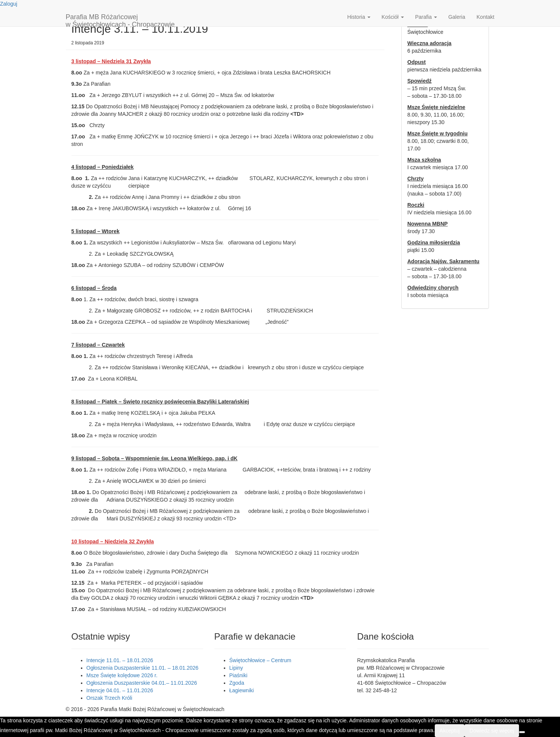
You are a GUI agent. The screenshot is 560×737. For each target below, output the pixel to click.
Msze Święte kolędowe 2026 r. (122, 675)
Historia (359, 17)
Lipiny (236, 668)
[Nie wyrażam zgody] (522, 732)
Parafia (426, 17)
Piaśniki (238, 675)
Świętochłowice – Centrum (260, 660)
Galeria (457, 17)
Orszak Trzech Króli (109, 698)
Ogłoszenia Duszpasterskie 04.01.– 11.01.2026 (142, 683)
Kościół (393, 17)
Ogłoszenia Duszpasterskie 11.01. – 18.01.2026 (143, 668)
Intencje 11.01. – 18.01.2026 (120, 660)
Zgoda (237, 683)
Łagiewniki (242, 690)
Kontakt (485, 17)
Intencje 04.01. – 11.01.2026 (120, 690)
